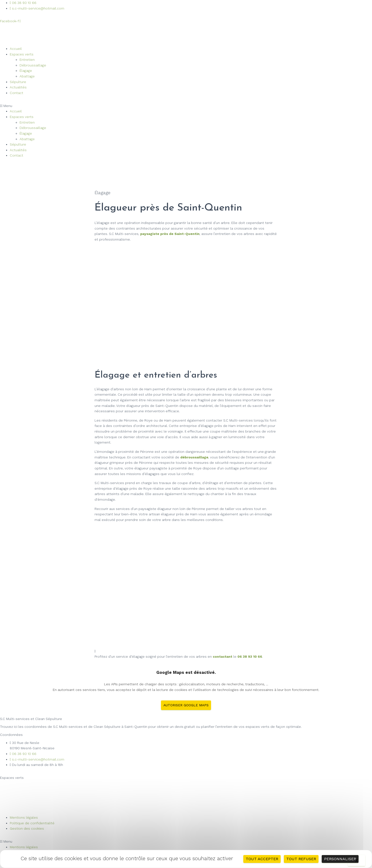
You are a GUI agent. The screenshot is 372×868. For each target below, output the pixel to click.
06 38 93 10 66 (250, 656)
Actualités (18, 87)
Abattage (27, 76)
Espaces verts (22, 54)
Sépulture (18, 82)
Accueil (16, 49)
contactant (223, 656)
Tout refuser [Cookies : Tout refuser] (301, 859)
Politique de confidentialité (32, 823)
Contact (16, 93)
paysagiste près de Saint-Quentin (170, 234)
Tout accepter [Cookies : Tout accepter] (262, 859)
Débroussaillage (33, 65)
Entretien (27, 60)
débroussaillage (194, 457)
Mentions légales (24, 817)
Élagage (26, 71)
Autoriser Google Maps (186, 705)
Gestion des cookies (27, 828)
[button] (186, 106)
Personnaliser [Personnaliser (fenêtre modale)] (340, 859)
